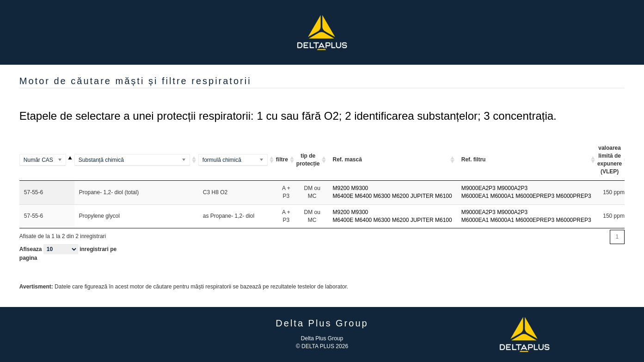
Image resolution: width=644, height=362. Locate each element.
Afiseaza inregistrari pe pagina (68, 253)
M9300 (360, 188)
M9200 (341, 188)
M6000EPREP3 (535, 196)
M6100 (444, 196)
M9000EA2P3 (478, 188)
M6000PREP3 (574, 196)
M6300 (382, 196)
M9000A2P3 (512, 188)
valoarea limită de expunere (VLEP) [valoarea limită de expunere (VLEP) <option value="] (610, 160)
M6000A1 (502, 196)
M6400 (364, 196)
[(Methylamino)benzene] (136, 160)
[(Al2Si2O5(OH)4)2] (237, 160)
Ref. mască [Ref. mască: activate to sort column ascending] (347, 160)
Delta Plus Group (322, 338)
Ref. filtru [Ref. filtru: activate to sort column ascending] (474, 160)
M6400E (343, 196)
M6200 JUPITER (413, 196)
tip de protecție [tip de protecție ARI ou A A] (308, 160)
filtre (282, 160)
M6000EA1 (475, 196)
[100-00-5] (47, 160)
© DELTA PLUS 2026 (322, 346)
